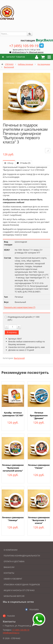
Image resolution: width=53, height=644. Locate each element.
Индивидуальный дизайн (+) (22, 318)
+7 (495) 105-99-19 (24, 46)
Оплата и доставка (14, 561)
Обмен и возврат (13, 579)
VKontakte (34, 609)
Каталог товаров (13, 57)
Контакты (9, 573)
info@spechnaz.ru (19, 52)
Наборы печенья (25, 64)
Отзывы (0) (24, 163)
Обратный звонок (36, 52)
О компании (11, 550)
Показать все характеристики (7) (20, 307)
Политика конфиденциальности (22, 556)
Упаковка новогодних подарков (22, 584)
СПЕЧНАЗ (9, 64)
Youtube (11, 616)
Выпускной (9, 67)
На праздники (44, 64)
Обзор (9, 163)
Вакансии (9, 567)
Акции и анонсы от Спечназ (19, 590)
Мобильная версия (14, 596)
